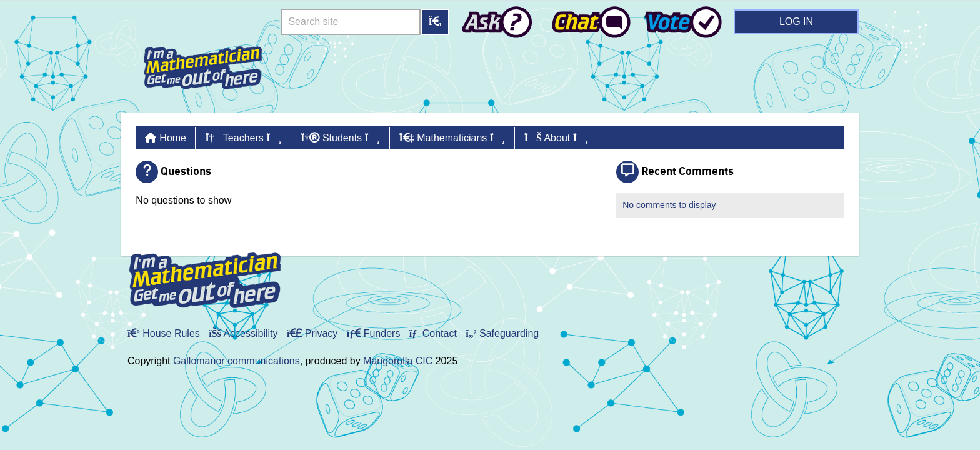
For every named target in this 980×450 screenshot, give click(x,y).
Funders (374, 333)
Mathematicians (452, 138)
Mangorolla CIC (398, 361)
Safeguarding (502, 333)
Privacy (312, 333)
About (557, 138)
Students (340, 138)
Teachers (243, 138)
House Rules (164, 333)
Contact (433, 333)
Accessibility (243, 333)
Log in (796, 22)
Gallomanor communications (237, 361)
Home (173, 138)
